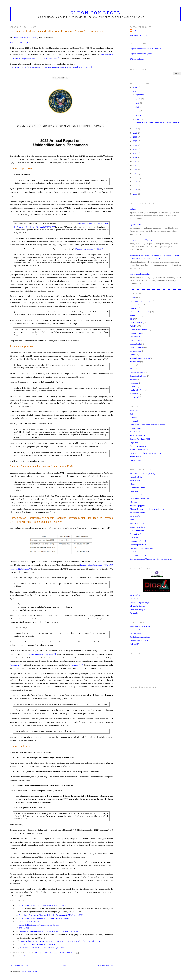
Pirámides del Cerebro (139, 541)
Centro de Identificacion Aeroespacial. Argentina (39, 925)
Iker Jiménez (135, 337)
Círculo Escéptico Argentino (142, 602)
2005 (135, 194)
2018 (135, 141)
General (133, 308)
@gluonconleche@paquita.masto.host (145, 49)
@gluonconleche (137, 59)
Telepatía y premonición (140, 358)
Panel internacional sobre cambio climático (148, 425)
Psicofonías (135, 315)
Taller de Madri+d (137, 435)
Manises (133, 379)
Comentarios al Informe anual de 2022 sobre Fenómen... (158, 123)
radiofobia (134, 383)
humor (133, 365)
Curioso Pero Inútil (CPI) (140, 439)
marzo (138, 111)
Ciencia (133, 354)
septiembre (140, 95)
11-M (132, 369)
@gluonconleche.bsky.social (142, 54)
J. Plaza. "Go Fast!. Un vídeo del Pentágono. (38, 944)
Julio (136, 31)
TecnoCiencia (136, 457)
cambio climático (137, 390)
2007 (135, 186)
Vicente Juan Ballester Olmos (25, 37)
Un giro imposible (135, 225)
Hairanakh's (135, 644)
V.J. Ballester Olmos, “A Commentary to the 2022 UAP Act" (43, 905)
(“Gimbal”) (77, 665)
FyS (132, 414)
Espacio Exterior (137, 495)
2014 (135, 157)
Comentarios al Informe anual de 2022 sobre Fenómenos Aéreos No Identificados (56, 31)
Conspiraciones (136, 305)
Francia (80, 249)
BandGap (134, 410)
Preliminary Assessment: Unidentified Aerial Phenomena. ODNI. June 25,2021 (51, 915)
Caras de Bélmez (137, 347)
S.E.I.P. (133, 552)
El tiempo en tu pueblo (139, 640)
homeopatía (135, 397)
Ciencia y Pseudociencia (140, 312)
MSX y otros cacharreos (140, 626)
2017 (135, 145)
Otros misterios (136, 322)
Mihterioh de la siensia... (140, 520)
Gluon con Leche (96, 13)
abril (138, 107)
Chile (100, 249)
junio (138, 103)
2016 (135, 149)
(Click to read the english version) (23, 43)
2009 (135, 178)
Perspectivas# (136, 534)
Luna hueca (132, 209)
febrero (139, 115)
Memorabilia (135, 516)
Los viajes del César (138, 630)
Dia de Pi (134, 387)
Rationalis (134, 613)
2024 (135, 87)
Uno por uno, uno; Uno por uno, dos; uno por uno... (151, 559)
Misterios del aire (137, 523)
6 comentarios (66, 953)
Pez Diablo (134, 537)
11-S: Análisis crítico (138, 595)
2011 (135, 169)
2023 (135, 91)
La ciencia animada (138, 446)
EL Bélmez (137, 606)
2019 (135, 137)
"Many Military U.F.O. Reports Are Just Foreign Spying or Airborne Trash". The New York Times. (60, 941)
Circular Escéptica (137, 599)
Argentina (89, 249)
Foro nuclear (135, 421)
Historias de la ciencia (139, 450)
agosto (138, 99)
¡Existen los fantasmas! (139, 498)
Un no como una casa (139, 555)
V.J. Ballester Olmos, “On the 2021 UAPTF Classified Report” (44, 918)
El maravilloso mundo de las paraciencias (147, 509)
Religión (133, 326)
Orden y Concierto (138, 527)
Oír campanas (136, 351)
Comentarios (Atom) (30, 971)
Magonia (134, 502)
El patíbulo (134, 442)
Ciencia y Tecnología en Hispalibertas (145, 453)
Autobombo (135, 340)
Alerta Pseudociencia (139, 330)
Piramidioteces (136, 333)
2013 (135, 161)
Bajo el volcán (136, 477)
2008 (135, 182)
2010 (135, 174)
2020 (135, 133)
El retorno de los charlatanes (142, 548)
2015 (135, 153)
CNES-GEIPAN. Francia (29, 922)
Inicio (63, 966)
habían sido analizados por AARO (40, 654)
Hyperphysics (136, 428)
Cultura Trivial (136, 460)
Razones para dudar (138, 545)
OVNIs (24, 956)
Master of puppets (137, 506)
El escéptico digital (138, 609)
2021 (135, 129)
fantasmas (134, 394)
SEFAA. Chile (25, 928)
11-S (132, 319)
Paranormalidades (137, 530)
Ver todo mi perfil (140, 35)
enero (138, 119)
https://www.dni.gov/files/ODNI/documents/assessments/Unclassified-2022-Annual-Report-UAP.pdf (51, 67)
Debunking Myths (137, 488)
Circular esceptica (137, 372)
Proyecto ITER (136, 418)
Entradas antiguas (106, 966)
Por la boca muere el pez (140, 637)
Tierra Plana (135, 362)
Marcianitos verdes (138, 513)
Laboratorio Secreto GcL (140, 301)
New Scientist (136, 432)
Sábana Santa (135, 344)
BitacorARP (135, 481)
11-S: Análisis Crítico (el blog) (142, 473)
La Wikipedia (135, 633)
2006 (135, 190)
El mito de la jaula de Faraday (140, 240)
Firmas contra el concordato (139, 274)
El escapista (135, 491)
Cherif (133, 484)
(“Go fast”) (15, 665)
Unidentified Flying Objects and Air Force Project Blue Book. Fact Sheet (48, 931)
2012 (135, 165)
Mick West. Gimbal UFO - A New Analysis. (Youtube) (42, 948)
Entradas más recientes (19, 966)
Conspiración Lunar (138, 376)
